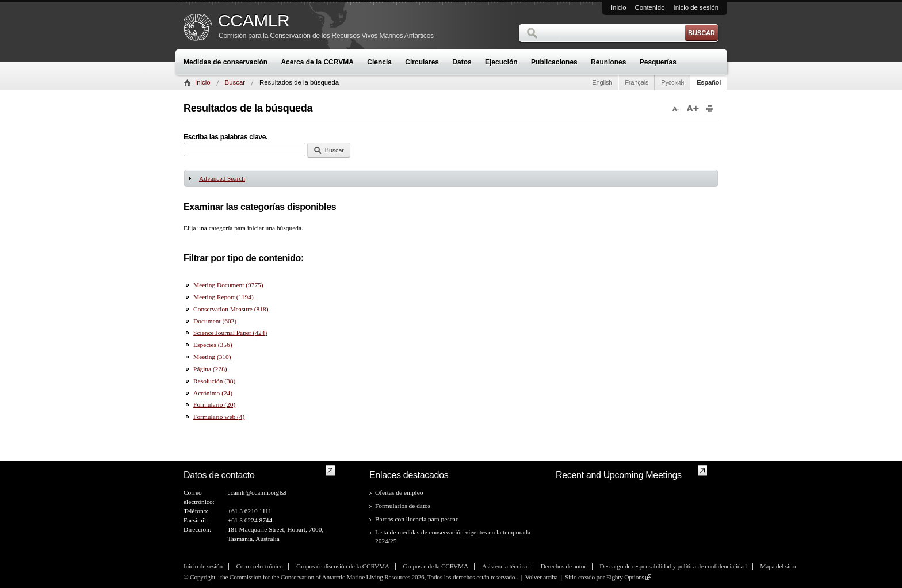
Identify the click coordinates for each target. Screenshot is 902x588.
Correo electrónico (259, 566)
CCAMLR (254, 21)
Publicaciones (554, 62)
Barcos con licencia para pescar (416, 519)
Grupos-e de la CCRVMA (435, 566)
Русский (672, 82)
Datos (462, 62)
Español (709, 82)
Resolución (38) (214, 381)
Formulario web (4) (219, 417)
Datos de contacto (219, 475)
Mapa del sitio (778, 566)
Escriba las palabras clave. (225, 137)
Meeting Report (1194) (223, 297)
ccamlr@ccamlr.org (254, 492)
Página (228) (210, 369)
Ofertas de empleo (399, 492)
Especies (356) (213, 345)
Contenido (650, 7)
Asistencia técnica (504, 566)
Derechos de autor (563, 566)
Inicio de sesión (696, 7)
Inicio (619, 7)
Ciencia (379, 62)
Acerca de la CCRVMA (317, 62)
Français (637, 82)
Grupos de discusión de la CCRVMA (343, 566)
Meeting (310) (212, 357)
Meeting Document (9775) (228, 285)
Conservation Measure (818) (231, 309)
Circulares (422, 62)
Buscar (235, 82)
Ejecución (501, 62)
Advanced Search (222, 178)
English (602, 82)
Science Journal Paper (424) (230, 333)
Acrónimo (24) (213, 393)
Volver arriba (542, 577)
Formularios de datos (403, 506)
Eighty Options (625, 577)
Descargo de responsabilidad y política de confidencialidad (673, 566)
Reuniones (608, 62)
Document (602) (215, 321)
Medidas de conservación (225, 62)
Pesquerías (658, 62)
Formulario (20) (214, 404)
